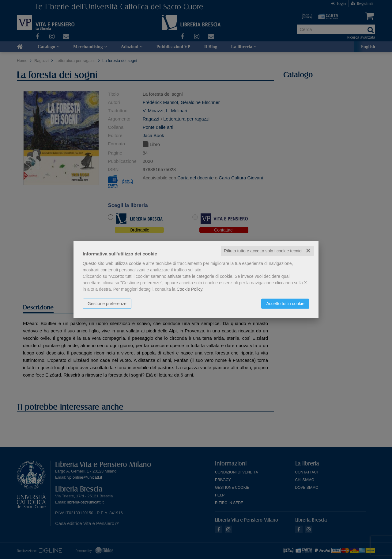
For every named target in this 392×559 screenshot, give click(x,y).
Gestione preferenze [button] (107, 304)
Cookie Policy (190, 289)
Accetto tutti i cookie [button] (285, 304)
